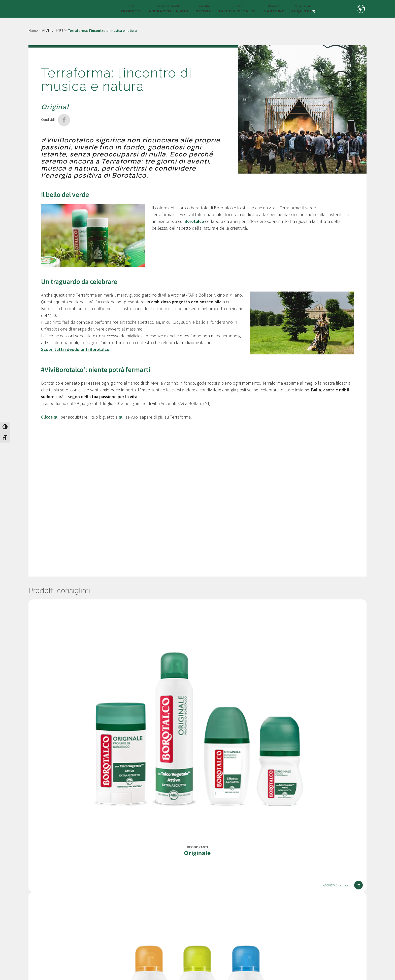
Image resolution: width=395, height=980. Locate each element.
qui (122, 417)
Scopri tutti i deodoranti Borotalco (75, 349)
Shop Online (303, 11)
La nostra (204, 11)
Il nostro (237, 11)
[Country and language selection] (361, 9)
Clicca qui (50, 417)
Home (33, 31)
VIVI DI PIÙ (52, 30)
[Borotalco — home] (54, 8)
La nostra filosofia (169, 11)
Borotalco (194, 221)
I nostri (131, 11)
